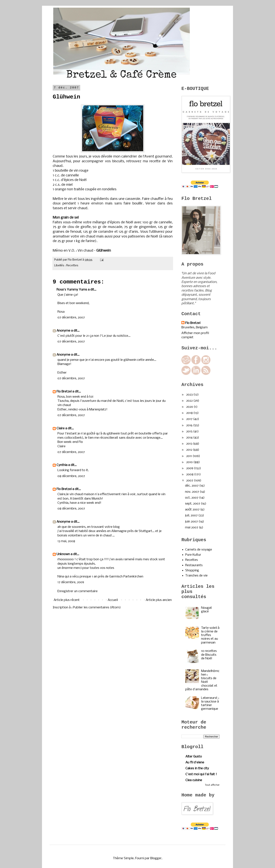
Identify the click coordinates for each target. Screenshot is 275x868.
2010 (190, 462)
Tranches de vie (196, 576)
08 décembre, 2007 (71, 476)
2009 (190, 468)
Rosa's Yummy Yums (72, 290)
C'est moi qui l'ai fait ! (201, 774)
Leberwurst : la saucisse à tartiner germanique (210, 704)
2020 (190, 407)
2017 (190, 419)
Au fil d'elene (195, 763)
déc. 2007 (192, 486)
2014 (190, 438)
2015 (190, 432)
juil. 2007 (192, 516)
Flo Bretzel (64, 392)
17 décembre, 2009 (71, 582)
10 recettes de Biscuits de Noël (209, 655)
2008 (190, 474)
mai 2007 (192, 528)
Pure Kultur (193, 555)
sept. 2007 (193, 504)
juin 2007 (192, 522)
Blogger (156, 858)
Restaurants (194, 565)
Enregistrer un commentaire (78, 591)
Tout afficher (212, 785)
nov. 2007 (192, 492)
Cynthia (62, 465)
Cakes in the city (197, 768)
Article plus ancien (159, 600)
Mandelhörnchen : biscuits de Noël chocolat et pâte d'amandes (202, 680)
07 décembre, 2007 (71, 318)
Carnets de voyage (199, 550)
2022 (190, 401)
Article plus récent (67, 600)
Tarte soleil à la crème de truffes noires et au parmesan (210, 635)
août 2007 (193, 510)
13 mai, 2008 (66, 541)
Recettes (72, 266)
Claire (61, 428)
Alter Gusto (194, 757)
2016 (190, 425)
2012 (190, 450)
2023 (190, 395)
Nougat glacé (207, 610)
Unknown (63, 554)
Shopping (192, 570)
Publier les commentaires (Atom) (97, 608)
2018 (190, 413)
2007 (190, 481)
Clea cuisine (194, 780)
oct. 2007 (192, 498)
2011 (189, 456)
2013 (190, 444)
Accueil (113, 600)
